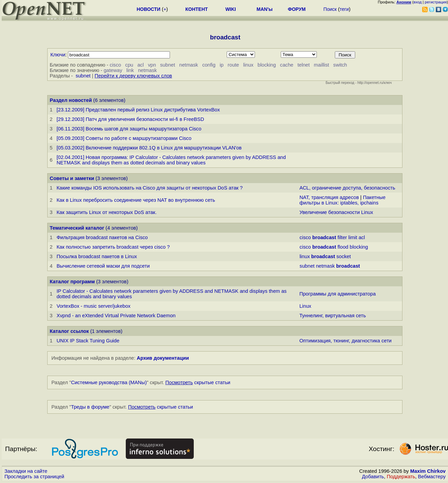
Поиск (330, 9)
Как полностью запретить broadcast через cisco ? (113, 247)
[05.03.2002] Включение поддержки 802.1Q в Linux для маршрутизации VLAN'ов (149, 148)
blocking (267, 65)
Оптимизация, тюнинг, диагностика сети (346, 341)
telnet (304, 65)
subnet (168, 65)
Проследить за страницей (34, 477)
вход (418, 2)
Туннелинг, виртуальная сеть (333, 316)
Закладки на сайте (26, 471)
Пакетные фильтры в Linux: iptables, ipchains (342, 200)
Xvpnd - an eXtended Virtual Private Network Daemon (116, 316)
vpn (152, 65)
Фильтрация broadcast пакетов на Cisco (102, 237)
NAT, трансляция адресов (329, 197)
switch (340, 65)
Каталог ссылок (69, 331)
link (130, 70)
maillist (321, 65)
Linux (305, 306)
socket (344, 256)
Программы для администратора (338, 294)
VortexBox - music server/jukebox (93, 306)
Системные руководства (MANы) (109, 382)
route (233, 65)
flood (343, 247)
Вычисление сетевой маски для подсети (103, 266)
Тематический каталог (77, 228)
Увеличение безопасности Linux (336, 212)
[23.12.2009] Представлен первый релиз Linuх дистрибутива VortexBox (138, 110)
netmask (188, 65)
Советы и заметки (72, 178)
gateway (113, 70)
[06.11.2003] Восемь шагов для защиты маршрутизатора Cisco (129, 129)
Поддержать (401, 477)
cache (287, 65)
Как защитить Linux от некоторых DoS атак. (106, 212)
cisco (115, 65)
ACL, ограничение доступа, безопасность (347, 188)
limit (353, 237)
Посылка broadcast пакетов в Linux (97, 256)
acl (141, 65)
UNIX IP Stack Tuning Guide (88, 341)
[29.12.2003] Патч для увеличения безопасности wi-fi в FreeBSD (130, 119)
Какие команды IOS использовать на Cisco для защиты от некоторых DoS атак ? (149, 188)
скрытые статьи (198, 382)
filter (342, 237)
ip (221, 65)
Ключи (58, 55)
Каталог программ (72, 282)
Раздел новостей (71, 100)
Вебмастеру (432, 477)
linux (248, 65)
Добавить (373, 477)
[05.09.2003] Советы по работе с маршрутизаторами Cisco (124, 138)
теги (344, 9)
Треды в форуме (90, 407)
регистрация (436, 2)
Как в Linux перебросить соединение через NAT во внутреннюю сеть (136, 200)
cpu (129, 65)
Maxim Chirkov (428, 471)
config (209, 65)
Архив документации (163, 358)
